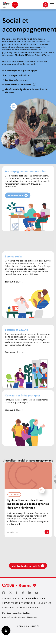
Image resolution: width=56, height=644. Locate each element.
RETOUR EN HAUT (27, 638)
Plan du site (32, 628)
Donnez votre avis (29, 619)
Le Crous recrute (13, 610)
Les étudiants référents (16, 80)
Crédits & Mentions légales (14, 628)
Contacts (8, 619)
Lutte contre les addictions (18, 84)
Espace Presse (10, 614)
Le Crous (15, 494)
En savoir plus (18, 195)
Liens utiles (44, 614)
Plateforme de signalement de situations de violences (26, 90)
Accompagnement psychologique (21, 70)
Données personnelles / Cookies (16, 624)
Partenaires (28, 614)
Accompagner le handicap (18, 75)
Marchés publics (35, 610)
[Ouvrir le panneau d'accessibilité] (6, 631)
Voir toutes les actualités (28, 577)
